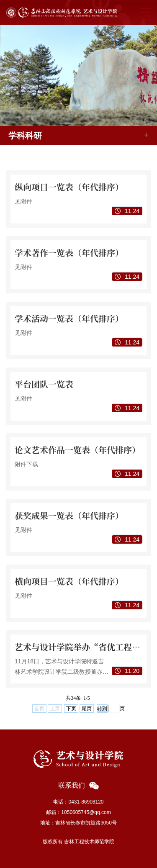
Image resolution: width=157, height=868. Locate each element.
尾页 (87, 709)
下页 (71, 709)
